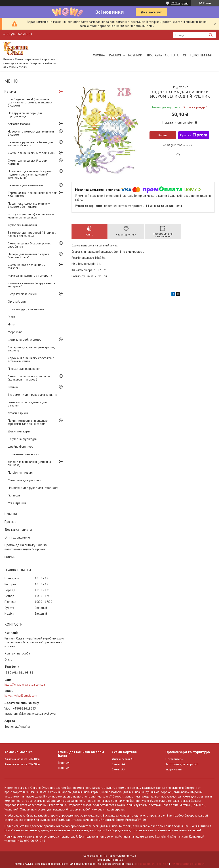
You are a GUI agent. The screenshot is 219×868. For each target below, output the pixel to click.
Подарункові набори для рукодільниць (25, 115)
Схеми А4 (118, 764)
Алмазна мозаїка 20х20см (22, 764)
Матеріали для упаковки (24, 480)
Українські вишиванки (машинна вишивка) (29, 463)
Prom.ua (131, 856)
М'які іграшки (17, 503)
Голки (11, 317)
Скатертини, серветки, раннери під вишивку (31, 349)
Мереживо (15, 332)
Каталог (115, 55)
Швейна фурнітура (21, 447)
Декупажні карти (19, 431)
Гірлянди (14, 495)
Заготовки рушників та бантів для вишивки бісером (31, 144)
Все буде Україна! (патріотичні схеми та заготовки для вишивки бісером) (30, 102)
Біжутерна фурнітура (22, 439)
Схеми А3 (118, 769)
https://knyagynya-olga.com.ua (25, 684)
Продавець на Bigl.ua (109, 860)
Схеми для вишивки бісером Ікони (32, 153)
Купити (163, 135)
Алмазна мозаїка (19, 124)
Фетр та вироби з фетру (25, 340)
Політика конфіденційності (187, 864)
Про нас (10, 522)
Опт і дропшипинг (198, 55)
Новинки (135, 55)
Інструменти (174, 769)
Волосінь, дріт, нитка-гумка (26, 309)
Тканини (13, 387)
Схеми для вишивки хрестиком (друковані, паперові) (29, 378)
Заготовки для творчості (182, 764)
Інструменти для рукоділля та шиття (33, 395)
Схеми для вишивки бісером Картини (27, 162)
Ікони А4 (64, 763)
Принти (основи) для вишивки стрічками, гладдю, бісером (28, 422)
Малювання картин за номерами (30, 276)
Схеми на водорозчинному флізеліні (26, 266)
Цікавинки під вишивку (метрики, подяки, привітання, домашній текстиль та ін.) (30, 174)
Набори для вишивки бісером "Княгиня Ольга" (28, 256)
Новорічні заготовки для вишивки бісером (31, 133)
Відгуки (10, 557)
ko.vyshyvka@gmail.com (21, 695)
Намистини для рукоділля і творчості (33, 488)
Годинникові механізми (23, 454)
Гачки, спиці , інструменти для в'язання (28, 404)
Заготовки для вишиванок (25, 185)
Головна (98, 55)
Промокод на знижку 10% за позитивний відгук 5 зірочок (26, 547)
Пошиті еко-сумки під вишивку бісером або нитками (29, 205)
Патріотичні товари (21, 472)
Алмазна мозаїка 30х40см (22, 759)
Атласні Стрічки (18, 413)
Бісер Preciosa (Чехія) (23, 294)
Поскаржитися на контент (152, 864)
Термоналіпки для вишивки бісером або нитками (33, 194)
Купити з (194, 135)
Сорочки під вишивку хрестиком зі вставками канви (32, 359)
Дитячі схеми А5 (123, 759)
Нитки (12, 324)
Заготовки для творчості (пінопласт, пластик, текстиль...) (32, 234)
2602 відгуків (180, 3)
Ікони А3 (64, 768)
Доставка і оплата (18, 529)
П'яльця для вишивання (24, 369)
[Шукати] (211, 35)
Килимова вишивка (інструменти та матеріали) (32, 285)
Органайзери (17, 301)
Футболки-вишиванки (22, 225)
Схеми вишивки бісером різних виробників (29, 245)
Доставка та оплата (163, 55)
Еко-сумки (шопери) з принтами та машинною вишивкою (31, 216)
